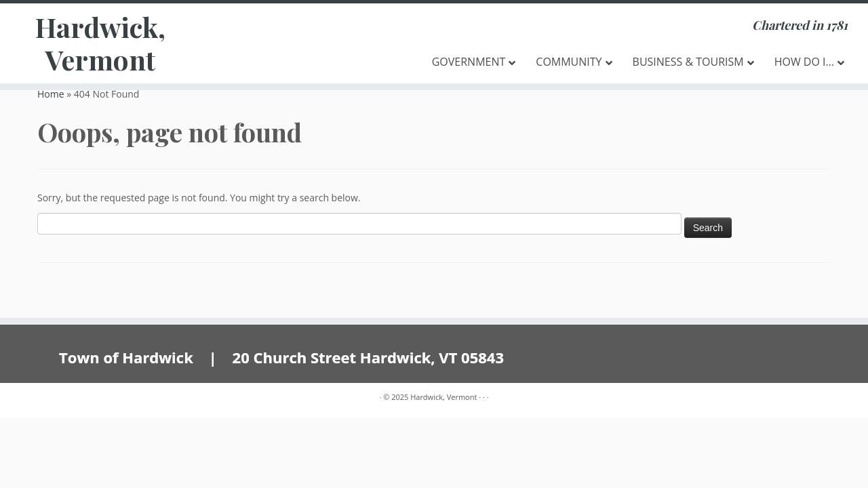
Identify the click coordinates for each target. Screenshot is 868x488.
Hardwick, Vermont (100, 43)
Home (51, 94)
